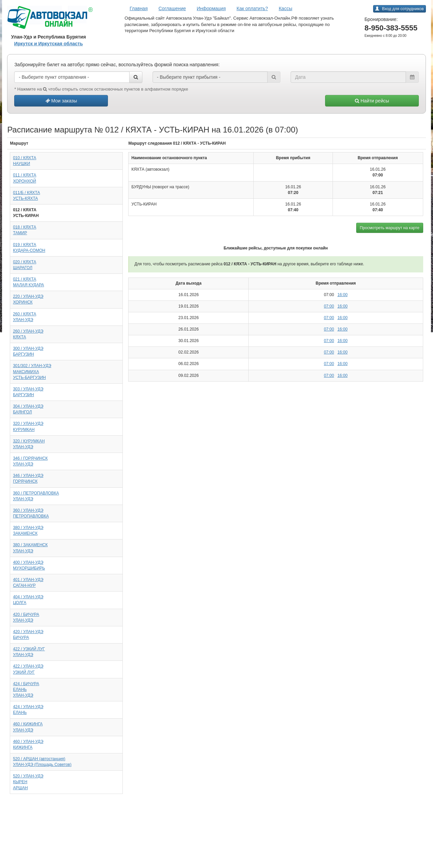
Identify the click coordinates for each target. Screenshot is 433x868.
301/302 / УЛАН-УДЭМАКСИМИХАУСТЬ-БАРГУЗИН (32, 371)
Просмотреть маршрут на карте (390, 228)
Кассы (286, 8)
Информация (211, 8)
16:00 (342, 295)
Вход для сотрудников (399, 9)
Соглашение (172, 8)
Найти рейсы (372, 101)
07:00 (329, 306)
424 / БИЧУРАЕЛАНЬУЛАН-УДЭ (26, 690)
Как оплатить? (252, 8)
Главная (139, 8)
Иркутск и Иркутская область (49, 44)
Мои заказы (61, 101)
